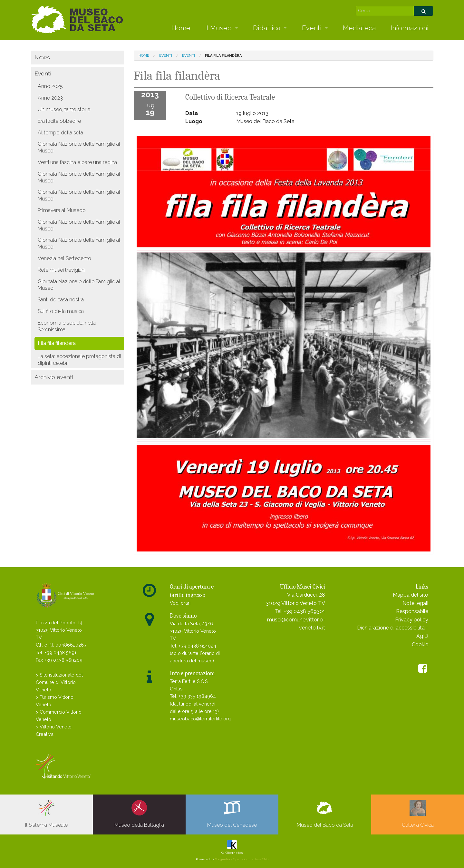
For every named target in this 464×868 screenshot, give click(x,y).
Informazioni (410, 28)
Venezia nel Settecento (64, 258)
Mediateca (359, 28)
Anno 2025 (50, 86)
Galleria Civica (418, 814)
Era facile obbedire (59, 121)
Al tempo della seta (60, 133)
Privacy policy (412, 620)
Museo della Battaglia (139, 814)
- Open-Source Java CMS (242, 859)
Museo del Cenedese (232, 814)
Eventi (312, 28)
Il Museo (218, 28)
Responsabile (412, 611)
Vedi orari (180, 603)
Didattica (267, 28)
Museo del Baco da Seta (325, 814)
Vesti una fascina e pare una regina (77, 162)
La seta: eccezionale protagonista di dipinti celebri (79, 360)
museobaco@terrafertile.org (200, 719)
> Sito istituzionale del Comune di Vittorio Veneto (59, 682)
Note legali (415, 603)
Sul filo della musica (61, 311)
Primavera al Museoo (62, 210)
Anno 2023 (50, 98)
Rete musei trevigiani (62, 270)
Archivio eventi (54, 377)
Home (181, 28)
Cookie (420, 644)
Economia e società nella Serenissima (67, 326)
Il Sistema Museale (46, 814)
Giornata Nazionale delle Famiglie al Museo (79, 147)
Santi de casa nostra (61, 300)
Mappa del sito (411, 595)
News (42, 57)
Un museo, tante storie (64, 109)
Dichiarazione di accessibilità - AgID (393, 632)
